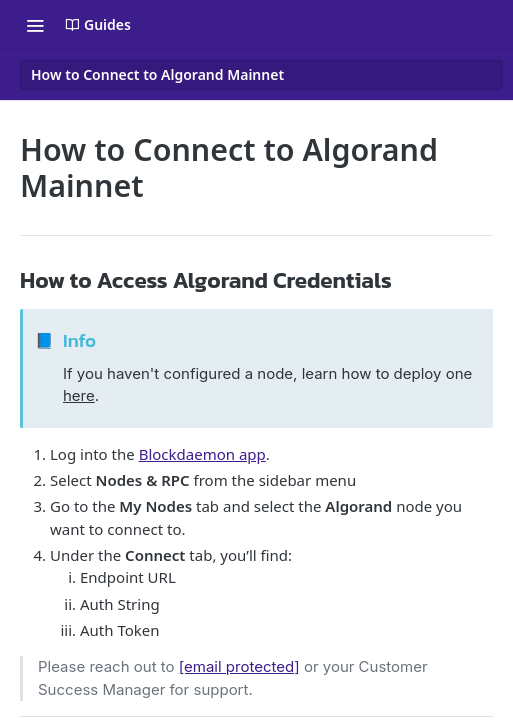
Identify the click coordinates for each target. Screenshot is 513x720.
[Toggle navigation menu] (35, 25)
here (79, 395)
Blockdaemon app (202, 454)
